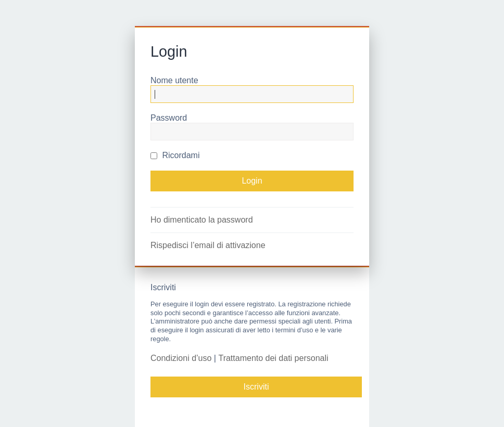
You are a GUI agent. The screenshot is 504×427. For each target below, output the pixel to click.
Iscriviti (256, 387)
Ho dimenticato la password (202, 220)
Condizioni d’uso (181, 358)
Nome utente (174, 80)
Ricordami (175, 155)
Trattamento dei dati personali (273, 358)
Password (169, 118)
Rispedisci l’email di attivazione (208, 245)
